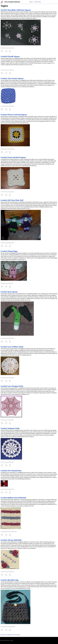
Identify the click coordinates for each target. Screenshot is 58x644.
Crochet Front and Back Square (13, 157)
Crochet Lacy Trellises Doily (12, 347)
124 (17, 635)
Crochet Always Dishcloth (11, 540)
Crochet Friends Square (10, 56)
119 (6, 635)
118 (4, 635)
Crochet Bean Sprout (9, 292)
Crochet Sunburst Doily (10, 428)
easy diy (9, 48)
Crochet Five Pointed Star (11, 471)
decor (13, 48)
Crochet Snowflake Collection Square (16, 10)
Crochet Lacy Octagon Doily (12, 386)
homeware (14, 532)
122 (13, 635)
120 (8, 635)
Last (19, 635)
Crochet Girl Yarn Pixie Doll (12, 200)
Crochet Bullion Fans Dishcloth (13, 498)
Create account (38, 2)
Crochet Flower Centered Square (14, 115)
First (2, 635)
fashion (13, 627)
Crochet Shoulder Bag (10, 580)
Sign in (31, 2)
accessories (4, 48)
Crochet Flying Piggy (9, 251)
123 (15, 635)
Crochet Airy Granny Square (12, 78)
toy (12, 283)
